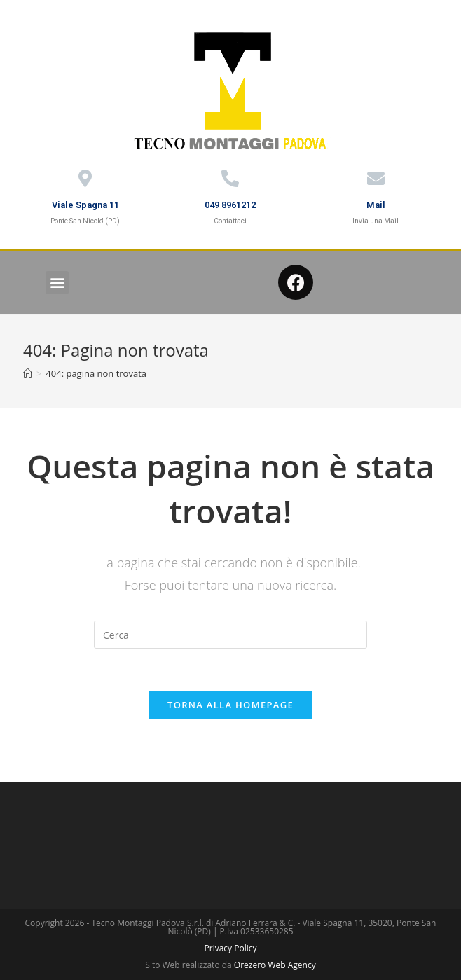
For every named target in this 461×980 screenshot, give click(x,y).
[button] (57, 283)
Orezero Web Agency (275, 965)
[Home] (28, 373)
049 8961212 (230, 205)
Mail (376, 205)
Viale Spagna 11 (85, 205)
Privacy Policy (231, 948)
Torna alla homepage (230, 705)
